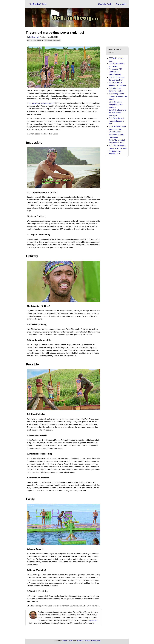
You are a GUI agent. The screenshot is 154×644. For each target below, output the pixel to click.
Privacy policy (96, 640)
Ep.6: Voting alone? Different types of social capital (118, 96)
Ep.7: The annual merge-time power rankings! (116, 105)
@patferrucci (93, 620)
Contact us (87, 640)
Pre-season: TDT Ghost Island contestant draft (115, 72)
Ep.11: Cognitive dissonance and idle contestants (116, 135)
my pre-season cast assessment (41, 103)
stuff (105, 4)
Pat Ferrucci (34, 37)
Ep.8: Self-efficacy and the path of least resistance (117, 113)
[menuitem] (105, 4)
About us (80, 640)
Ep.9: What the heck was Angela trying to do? (117, 121)
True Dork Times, (67, 640)
